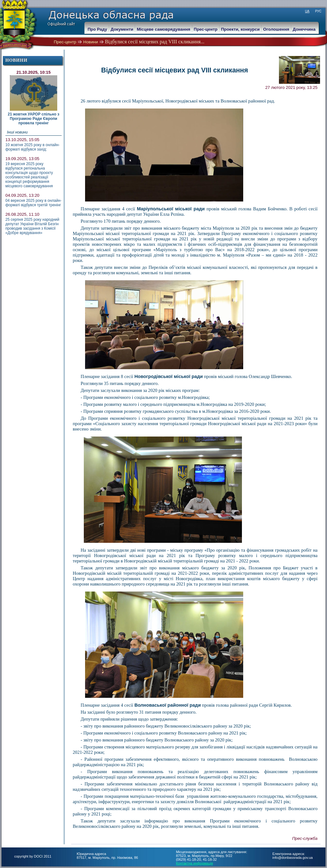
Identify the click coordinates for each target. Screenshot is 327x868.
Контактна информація (194, 863)
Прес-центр (65, 42)
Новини (90, 42)
